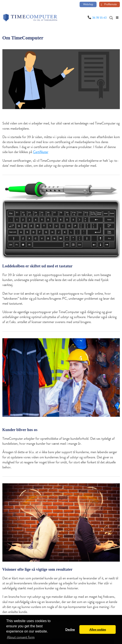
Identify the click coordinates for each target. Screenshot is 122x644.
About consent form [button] (21, 637)
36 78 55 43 (99, 18)
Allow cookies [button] (98, 629)
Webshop (88, 4)
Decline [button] (70, 629)
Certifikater (41, 152)
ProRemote (110, 4)
